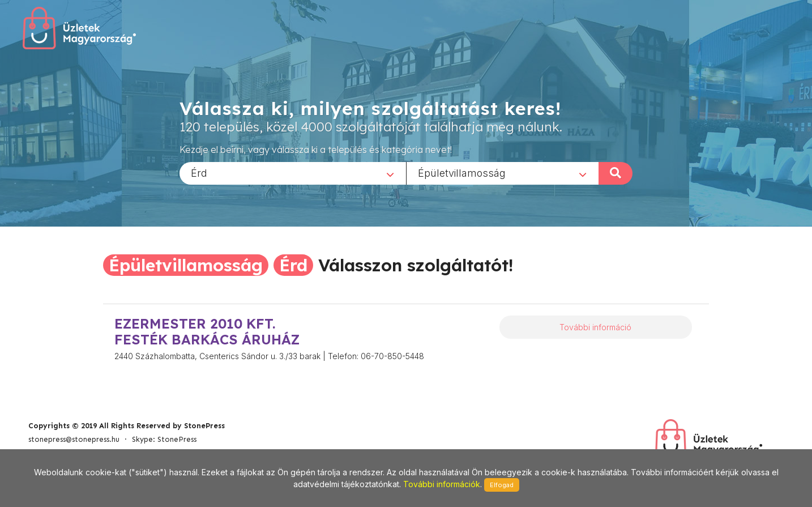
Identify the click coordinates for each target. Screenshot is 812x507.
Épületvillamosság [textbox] (462, 172)
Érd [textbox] (199, 172)
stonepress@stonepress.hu (74, 439)
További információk (442, 484)
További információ (595, 327)
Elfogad (502, 485)
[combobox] (293, 173)
